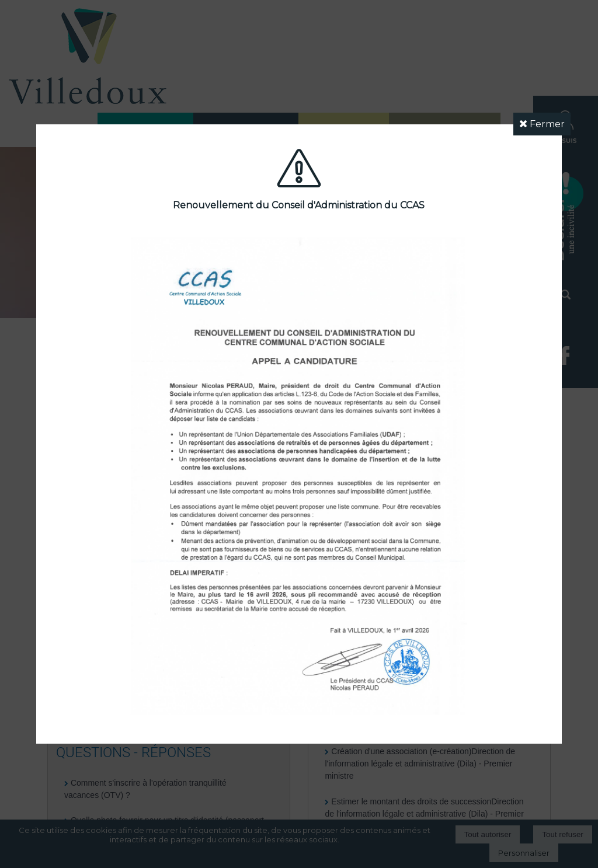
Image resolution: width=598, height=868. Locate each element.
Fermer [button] (542, 124)
